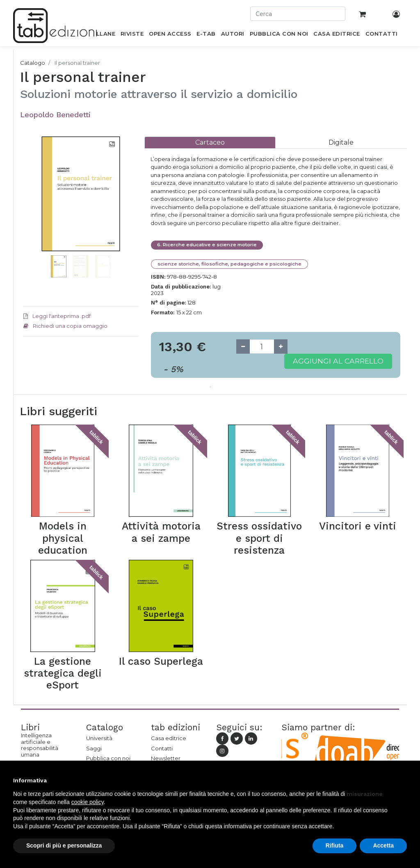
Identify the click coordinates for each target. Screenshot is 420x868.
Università (99, 738)
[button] (32, 218)
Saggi (94, 748)
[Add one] (281, 347)
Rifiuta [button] (335, 845)
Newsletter (166, 758)
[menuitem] (101, 35)
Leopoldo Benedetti (55, 115)
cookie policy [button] (88, 802)
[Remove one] (243, 347)
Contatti (162, 748)
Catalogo (33, 63)
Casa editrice (169, 738)
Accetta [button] (383, 845)
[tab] (210, 142)
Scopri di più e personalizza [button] (64, 845)
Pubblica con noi (108, 758)
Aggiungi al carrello (338, 361)
